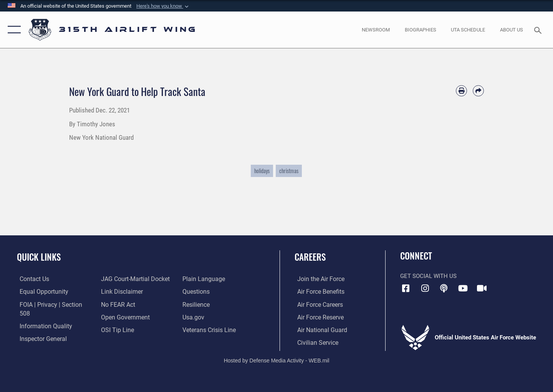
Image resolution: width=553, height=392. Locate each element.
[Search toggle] (539, 30)
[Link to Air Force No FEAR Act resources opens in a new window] (117, 304)
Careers (310, 257)
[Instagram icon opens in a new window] (425, 288)
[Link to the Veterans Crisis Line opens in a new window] (209, 329)
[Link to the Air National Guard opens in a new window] (318, 329)
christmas (289, 171)
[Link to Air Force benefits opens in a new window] (317, 291)
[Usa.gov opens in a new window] (194, 317)
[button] (163, 6)
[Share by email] (478, 91)
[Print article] (461, 91)
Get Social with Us (428, 276)
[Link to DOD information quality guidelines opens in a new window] (41, 317)
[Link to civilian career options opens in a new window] (314, 342)
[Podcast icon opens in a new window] (444, 288)
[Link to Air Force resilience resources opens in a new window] (196, 304)
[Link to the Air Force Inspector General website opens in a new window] (40, 329)
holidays (262, 171)
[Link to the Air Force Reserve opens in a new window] (317, 317)
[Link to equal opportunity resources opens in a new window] (40, 291)
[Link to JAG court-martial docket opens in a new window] (133, 279)
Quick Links (39, 257)
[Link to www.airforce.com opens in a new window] (317, 279)
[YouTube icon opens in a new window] (463, 288)
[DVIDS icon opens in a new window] (482, 288)
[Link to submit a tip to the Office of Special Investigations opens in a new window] (116, 329)
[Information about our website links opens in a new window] (120, 291)
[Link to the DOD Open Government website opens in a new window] (123, 317)
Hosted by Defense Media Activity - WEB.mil (277, 360)
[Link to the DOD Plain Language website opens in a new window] (203, 279)
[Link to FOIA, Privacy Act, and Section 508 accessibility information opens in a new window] (52, 304)
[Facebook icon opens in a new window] (406, 288)
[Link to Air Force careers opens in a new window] (317, 304)
